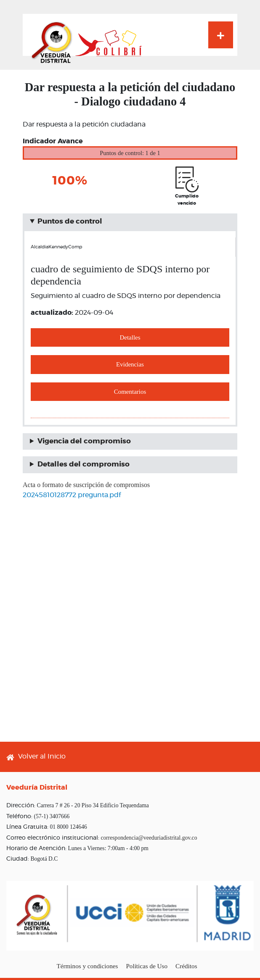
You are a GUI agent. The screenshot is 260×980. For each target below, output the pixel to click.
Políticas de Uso (147, 966)
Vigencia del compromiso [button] (84, 441)
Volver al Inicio (42, 756)
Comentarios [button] (130, 392)
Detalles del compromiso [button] (84, 464)
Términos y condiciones (87, 966)
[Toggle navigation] (221, 35)
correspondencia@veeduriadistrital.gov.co (149, 838)
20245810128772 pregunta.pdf (72, 495)
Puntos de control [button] (70, 221)
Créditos (186, 966)
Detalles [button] (130, 337)
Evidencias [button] (130, 364)
